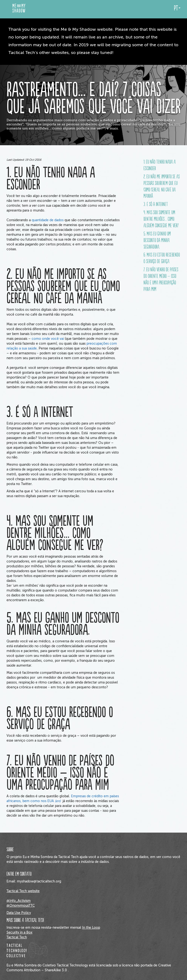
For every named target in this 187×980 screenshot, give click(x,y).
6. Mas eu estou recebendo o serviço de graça (162, 258)
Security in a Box (19, 932)
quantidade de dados (48, 220)
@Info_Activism (19, 901)
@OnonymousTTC (21, 906)
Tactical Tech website (23, 891)
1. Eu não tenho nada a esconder (160, 165)
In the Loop (91, 928)
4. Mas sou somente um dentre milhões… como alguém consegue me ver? (161, 219)
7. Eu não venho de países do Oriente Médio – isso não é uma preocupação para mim (161, 280)
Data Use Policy (19, 913)
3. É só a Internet (156, 205)
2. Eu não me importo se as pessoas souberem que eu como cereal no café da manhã (162, 187)
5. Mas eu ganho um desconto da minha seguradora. (157, 241)
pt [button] (177, 8)
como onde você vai (48, 339)
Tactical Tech (17, 937)
